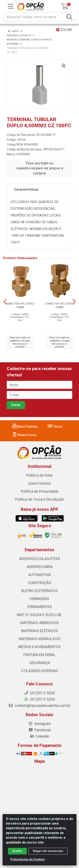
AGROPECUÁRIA (40, 567)
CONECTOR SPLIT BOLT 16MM (60, 305)
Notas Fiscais (24, 435)
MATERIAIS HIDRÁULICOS (40, 639)
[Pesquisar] (70, 17)
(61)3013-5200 (39, 699)
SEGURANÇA (40, 663)
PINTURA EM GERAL (39, 655)
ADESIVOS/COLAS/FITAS (40, 559)
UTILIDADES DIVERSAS (40, 671)
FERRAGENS (39, 599)
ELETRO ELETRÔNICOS (39, 591)
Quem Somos (39, 483)
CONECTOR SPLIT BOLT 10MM (20, 305)
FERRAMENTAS (40, 607)
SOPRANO (23, 154)
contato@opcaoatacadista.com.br (39, 706)
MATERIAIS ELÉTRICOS (40, 631)
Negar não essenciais (48, 851)
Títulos (55, 427)
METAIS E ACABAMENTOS (39, 647)
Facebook (40, 730)
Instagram (40, 724)
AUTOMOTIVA (39, 575)
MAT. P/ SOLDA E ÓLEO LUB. (39, 615)
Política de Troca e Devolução (39, 499)
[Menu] (11, 6)
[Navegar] (5, 302)
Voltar (64, 30)
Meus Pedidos (25, 427)
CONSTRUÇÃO (39, 583)
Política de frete (39, 475)
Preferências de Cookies (27, 859)
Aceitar (17, 851)
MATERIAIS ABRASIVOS (39, 623)
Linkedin (39, 736)
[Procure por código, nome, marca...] (34, 17)
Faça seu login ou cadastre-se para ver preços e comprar (40, 168)
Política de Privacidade (40, 491)
